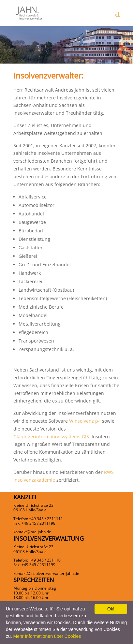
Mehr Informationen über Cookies (47, 636)
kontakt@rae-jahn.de (32, 532)
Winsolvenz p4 (85, 421)
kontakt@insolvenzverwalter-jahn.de (46, 573)
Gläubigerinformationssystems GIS (51, 437)
